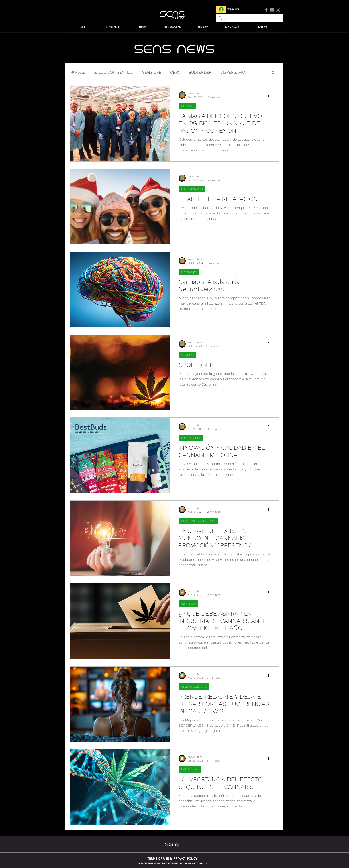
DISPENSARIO (233, 72)
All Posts (77, 72)
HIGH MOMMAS (192, 189)
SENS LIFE (152, 72)
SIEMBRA (187, 355)
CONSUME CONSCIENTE (198, 521)
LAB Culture (190, 769)
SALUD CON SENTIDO (114, 72)
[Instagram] (278, 10)
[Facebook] (266, 10)
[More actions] (270, 95)
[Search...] (249, 19)
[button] (113, 28)
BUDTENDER (200, 72)
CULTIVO (187, 106)
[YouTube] (272, 10)
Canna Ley (188, 604)
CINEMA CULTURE (194, 687)
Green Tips (189, 272)
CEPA (175, 72)
